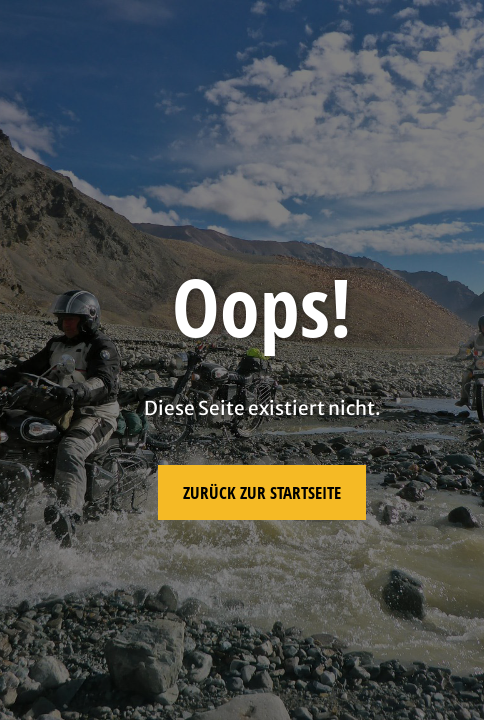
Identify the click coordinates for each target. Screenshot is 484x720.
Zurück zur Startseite (262, 492)
